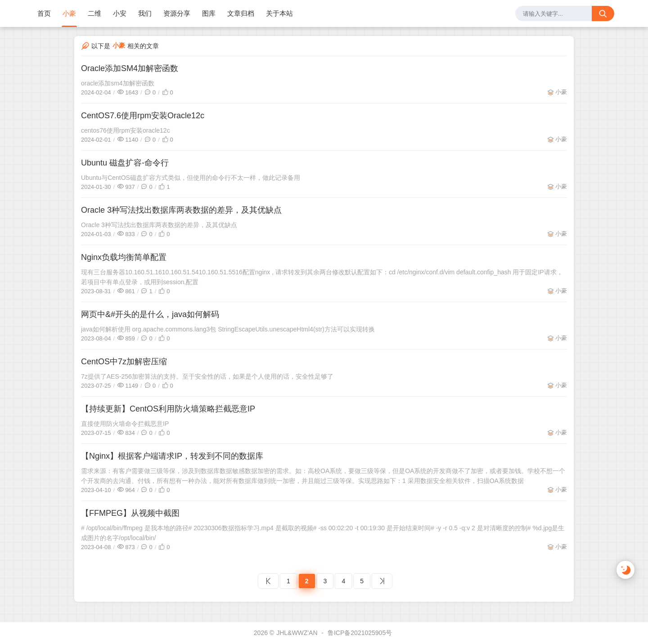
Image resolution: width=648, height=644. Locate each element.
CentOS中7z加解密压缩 (124, 362)
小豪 (69, 13)
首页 (44, 13)
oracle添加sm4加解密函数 (118, 83)
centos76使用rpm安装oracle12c (126, 130)
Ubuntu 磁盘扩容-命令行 (125, 163)
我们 (145, 13)
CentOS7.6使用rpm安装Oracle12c (143, 116)
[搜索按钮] (603, 13)
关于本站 (279, 13)
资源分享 (177, 13)
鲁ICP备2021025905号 (360, 633)
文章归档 (241, 13)
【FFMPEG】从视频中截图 (130, 513)
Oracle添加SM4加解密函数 (130, 68)
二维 (94, 13)
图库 (209, 13)
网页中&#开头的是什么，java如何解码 (150, 314)
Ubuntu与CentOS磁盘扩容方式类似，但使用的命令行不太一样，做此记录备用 (191, 178)
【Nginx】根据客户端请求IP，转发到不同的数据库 (172, 456)
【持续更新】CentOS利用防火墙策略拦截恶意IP (168, 409)
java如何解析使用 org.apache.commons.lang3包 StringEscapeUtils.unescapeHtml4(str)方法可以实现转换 (228, 329)
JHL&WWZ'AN (297, 633)
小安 (120, 13)
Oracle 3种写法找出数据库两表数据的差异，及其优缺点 (181, 210)
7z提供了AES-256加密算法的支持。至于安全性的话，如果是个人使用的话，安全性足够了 (207, 376)
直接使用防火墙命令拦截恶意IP (125, 424)
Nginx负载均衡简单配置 (124, 257)
